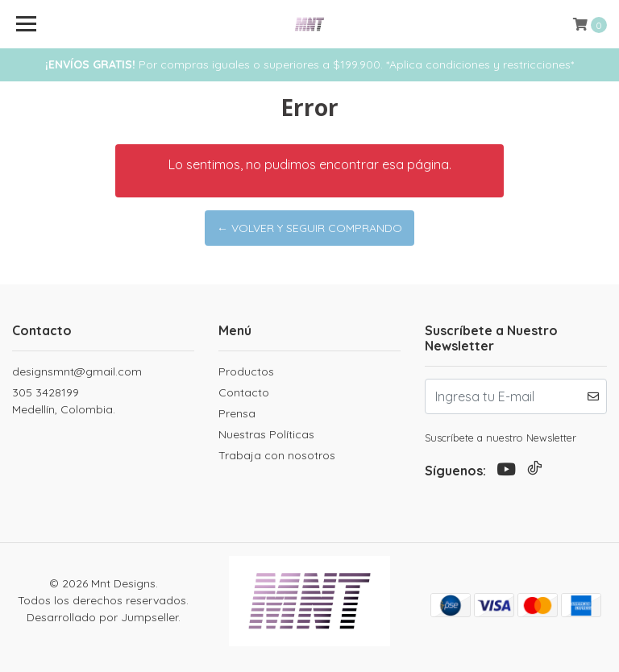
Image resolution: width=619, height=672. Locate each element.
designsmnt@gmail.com (77, 371)
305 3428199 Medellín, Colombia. (64, 401)
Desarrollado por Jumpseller (102, 617)
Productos (246, 371)
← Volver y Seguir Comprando (309, 228)
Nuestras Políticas (266, 434)
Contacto (244, 392)
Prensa (237, 413)
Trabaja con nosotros (277, 455)
